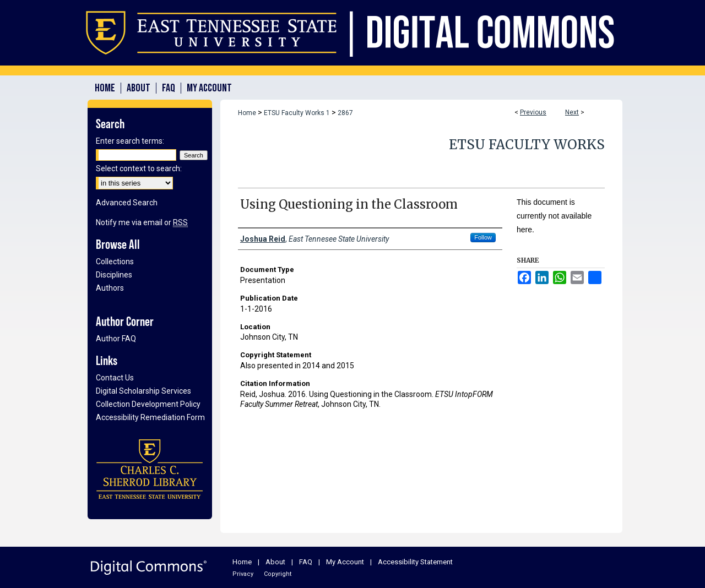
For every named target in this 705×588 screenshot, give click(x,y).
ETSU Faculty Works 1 (297, 113)
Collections (115, 262)
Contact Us (115, 378)
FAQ (306, 562)
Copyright (278, 574)
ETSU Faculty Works (527, 145)
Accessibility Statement (415, 562)
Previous (533, 112)
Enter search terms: (130, 141)
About (275, 562)
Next (572, 112)
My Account (345, 562)
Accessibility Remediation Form (150, 417)
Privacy (243, 574)
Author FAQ (116, 339)
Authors (110, 288)
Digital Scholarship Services (143, 391)
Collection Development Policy (148, 404)
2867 (345, 113)
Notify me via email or (142, 222)
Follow (483, 237)
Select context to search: (139, 168)
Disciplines (114, 275)
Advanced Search (127, 203)
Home (247, 113)
